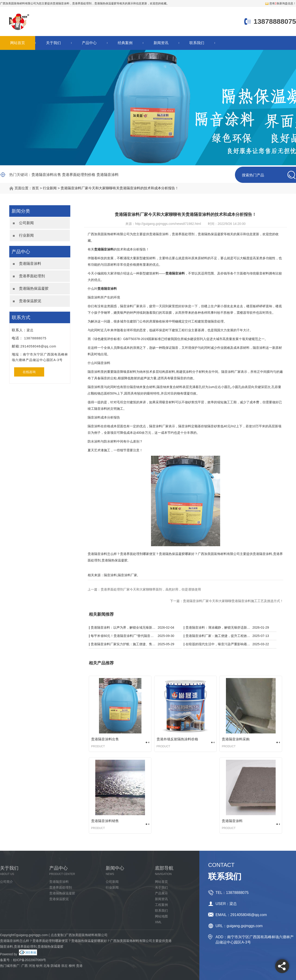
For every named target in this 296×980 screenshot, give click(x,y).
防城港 (55, 966)
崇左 (65, 966)
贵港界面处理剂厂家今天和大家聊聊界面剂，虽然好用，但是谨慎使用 (151, 589)
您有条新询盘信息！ (281, 3)
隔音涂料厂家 (127, 575)
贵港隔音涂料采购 (236, 739)
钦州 (39, 966)
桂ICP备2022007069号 (29, 960)
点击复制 (57, 935)
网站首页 (18, 43)
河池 (32, 966)
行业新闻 (50, 188)
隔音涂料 (110, 575)
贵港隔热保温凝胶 (34, 288)
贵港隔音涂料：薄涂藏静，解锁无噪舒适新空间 (218, 627)
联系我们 (197, 43)
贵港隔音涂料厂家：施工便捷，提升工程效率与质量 (218, 636)
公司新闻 (26, 223)
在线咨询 (29, 372)
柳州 (72, 966)
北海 (46, 966)
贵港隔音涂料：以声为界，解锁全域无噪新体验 (123, 627)
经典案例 (125, 43)
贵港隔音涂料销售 (105, 821)
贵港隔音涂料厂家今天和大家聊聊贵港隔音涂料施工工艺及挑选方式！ (233, 601)
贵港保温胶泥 (30, 301)
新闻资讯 (161, 43)
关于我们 (53, 43)
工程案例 (161, 905)
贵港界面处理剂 (32, 276)
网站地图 (161, 916)
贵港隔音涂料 (61, 3)
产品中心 (89, 43)
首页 (35, 188)
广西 (25, 966)
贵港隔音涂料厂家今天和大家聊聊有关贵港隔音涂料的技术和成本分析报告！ (120, 188)
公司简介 (6, 882)
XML (158, 922)
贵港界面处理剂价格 (79, 175)
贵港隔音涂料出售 (46, 175)
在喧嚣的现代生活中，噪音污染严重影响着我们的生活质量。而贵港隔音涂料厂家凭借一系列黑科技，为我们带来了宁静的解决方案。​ (218, 644)
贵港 (79, 966)
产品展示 (161, 893)
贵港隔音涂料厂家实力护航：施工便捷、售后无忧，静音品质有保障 (123, 644)
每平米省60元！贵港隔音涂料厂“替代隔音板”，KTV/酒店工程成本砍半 (123, 636)
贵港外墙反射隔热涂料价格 (177, 739)
